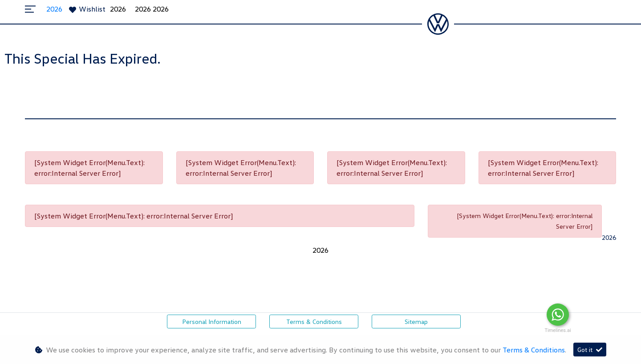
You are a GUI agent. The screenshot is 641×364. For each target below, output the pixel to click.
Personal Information (212, 322)
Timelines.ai (558, 330)
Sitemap (416, 322)
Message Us (603, 315)
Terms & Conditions (314, 322)
